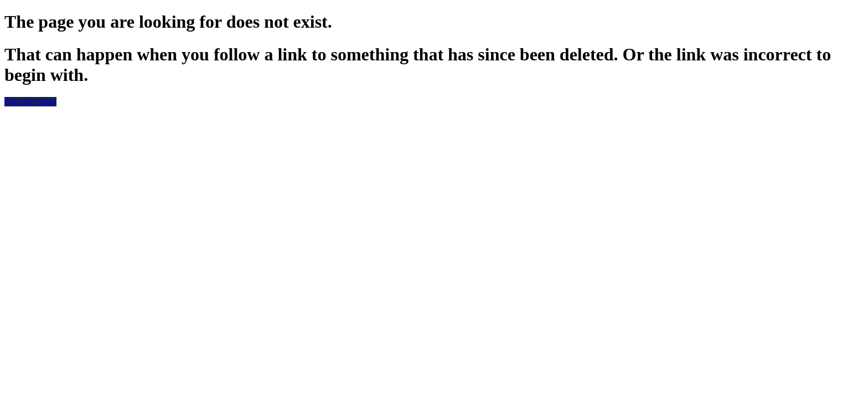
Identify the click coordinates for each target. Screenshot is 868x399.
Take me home (30, 102)
